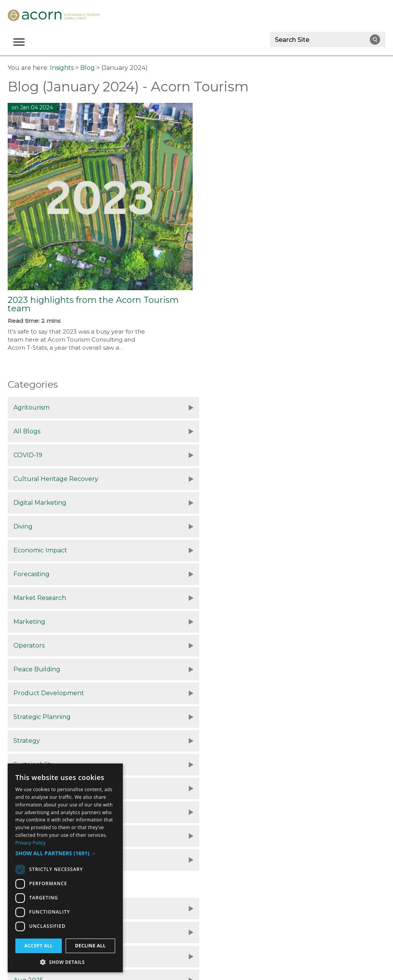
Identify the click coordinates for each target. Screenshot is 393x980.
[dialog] (65, 868)
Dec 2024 (28, 742)
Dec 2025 (28, 670)
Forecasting (216, 479)
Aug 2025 (213, 694)
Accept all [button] (39, 946)
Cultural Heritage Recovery (240, 431)
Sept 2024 (214, 766)
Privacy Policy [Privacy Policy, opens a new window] (31, 843)
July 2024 (213, 789)
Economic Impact (40, 479)
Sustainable (31, 598)
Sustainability (218, 574)
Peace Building (221, 526)
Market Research (40, 503)
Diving (208, 455)
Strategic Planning (227, 550)
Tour (206, 598)
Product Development (49, 550)
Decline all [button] (91, 946)
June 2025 (30, 718)
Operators (29, 526)
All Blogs (211, 407)
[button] (65, 853)
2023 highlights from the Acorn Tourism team (93, 304)
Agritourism (31, 407)
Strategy (27, 574)
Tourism (26, 622)
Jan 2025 (212, 718)
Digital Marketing (40, 455)
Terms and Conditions (196, 895)
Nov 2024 (213, 742)
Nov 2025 (213, 670)
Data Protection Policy (124, 895)
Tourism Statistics (225, 622)
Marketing (214, 503)
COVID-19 (28, 431)
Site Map (250, 895)
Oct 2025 (28, 694)
